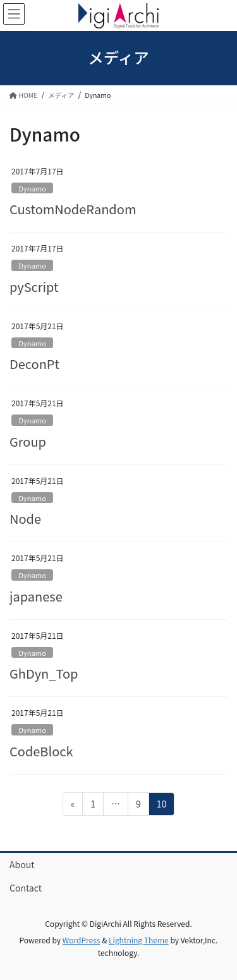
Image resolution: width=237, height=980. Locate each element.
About (22, 864)
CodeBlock (41, 751)
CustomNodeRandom (73, 209)
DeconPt (34, 364)
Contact (26, 888)
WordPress (82, 940)
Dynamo (32, 188)
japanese (36, 596)
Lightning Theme (139, 940)
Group (28, 441)
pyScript (34, 287)
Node (25, 518)
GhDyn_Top (44, 673)
